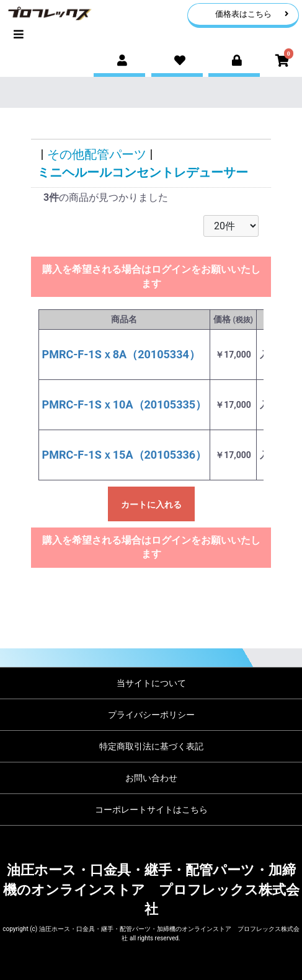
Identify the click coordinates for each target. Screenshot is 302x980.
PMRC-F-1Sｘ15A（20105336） (125, 455)
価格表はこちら (252, 14)
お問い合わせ (151, 778)
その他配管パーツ (97, 154)
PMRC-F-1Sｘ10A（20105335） (125, 404)
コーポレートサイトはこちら (151, 810)
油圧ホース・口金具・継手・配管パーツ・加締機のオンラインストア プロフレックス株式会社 (151, 890)
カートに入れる (151, 505)
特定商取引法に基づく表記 (151, 746)
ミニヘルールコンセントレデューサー (143, 172)
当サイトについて (151, 683)
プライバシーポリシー (151, 715)
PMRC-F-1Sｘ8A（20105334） (121, 354)
